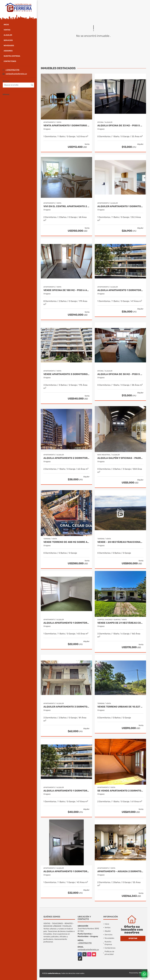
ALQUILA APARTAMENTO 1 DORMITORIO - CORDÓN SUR (66, 623)
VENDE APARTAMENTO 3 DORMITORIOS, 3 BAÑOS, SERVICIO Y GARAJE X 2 (66, 374)
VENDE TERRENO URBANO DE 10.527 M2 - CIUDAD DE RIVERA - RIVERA (120, 707)
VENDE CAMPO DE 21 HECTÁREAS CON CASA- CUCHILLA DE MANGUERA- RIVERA (120, 623)
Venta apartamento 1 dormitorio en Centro (66, 126)
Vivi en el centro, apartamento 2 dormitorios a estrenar (66, 206)
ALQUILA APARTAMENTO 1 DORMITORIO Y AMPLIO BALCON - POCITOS (120, 290)
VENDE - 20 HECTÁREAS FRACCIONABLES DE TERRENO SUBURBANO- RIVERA (120, 542)
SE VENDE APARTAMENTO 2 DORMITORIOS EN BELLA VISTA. (120, 791)
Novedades (9, 46)
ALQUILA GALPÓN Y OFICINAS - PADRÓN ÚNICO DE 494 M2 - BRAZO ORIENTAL (120, 458)
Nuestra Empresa (12, 56)
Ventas (7, 30)
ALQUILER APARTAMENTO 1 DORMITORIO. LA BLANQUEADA (120, 206)
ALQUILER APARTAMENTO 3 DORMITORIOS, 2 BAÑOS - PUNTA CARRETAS (66, 707)
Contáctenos (10, 61)
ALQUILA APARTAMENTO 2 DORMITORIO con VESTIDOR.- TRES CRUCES (66, 458)
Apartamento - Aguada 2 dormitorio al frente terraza (120, 871)
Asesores (8, 51)
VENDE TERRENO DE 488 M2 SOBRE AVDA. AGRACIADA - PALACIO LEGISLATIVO (66, 542)
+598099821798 (12, 70)
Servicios (8, 40)
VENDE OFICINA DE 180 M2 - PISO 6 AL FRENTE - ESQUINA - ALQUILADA (66, 290)
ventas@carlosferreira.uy (16, 74)
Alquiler (8, 35)
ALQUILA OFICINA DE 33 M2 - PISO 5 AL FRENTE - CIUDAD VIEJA (120, 126)
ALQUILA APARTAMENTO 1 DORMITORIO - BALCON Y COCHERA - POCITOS (66, 791)
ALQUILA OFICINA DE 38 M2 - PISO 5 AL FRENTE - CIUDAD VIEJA (120, 374)
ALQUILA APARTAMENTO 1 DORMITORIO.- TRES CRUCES (66, 871)
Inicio (6, 25)
